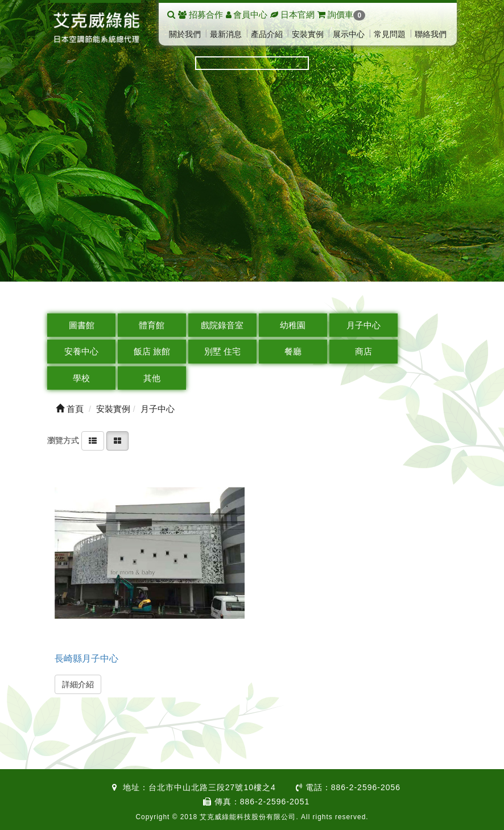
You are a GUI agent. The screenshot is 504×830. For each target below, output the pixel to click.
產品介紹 (267, 34)
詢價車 (341, 15)
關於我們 (185, 34)
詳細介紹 (78, 684)
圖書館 (82, 325)
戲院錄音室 (222, 325)
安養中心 (81, 351)
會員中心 (250, 15)
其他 (152, 378)
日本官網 (298, 15)
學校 (81, 378)
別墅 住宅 (222, 351)
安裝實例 (308, 34)
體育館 (152, 325)
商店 (363, 351)
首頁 (70, 409)
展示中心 (349, 34)
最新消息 (226, 34)
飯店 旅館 (152, 351)
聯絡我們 (431, 34)
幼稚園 (293, 325)
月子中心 (363, 325)
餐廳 (293, 351)
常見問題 (390, 34)
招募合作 (206, 15)
